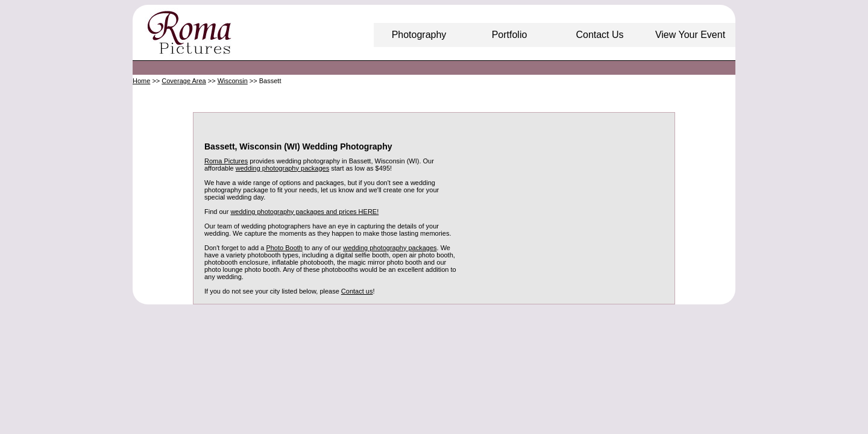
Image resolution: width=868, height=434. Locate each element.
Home (141, 81)
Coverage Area (184, 81)
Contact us (357, 291)
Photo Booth (284, 248)
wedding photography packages (282, 168)
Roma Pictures (226, 161)
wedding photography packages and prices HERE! (304, 212)
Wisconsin (233, 81)
